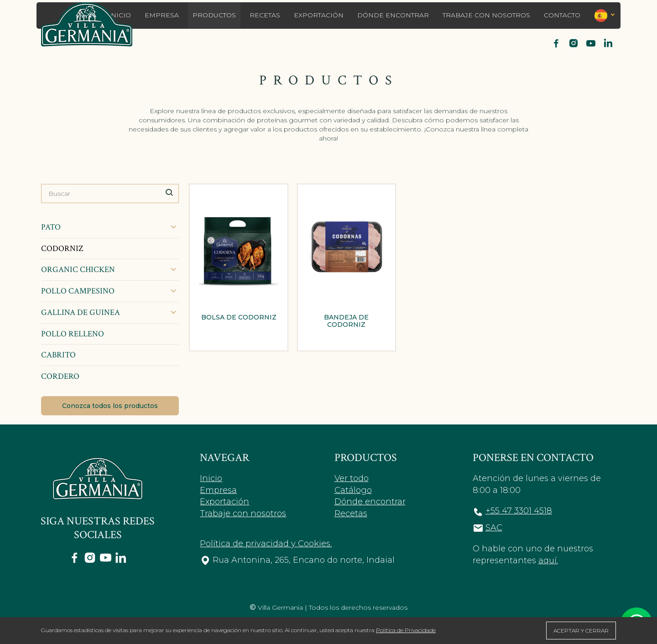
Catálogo (353, 490)
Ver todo (352, 478)
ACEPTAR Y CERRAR (581, 631)
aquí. (548, 560)
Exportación (319, 15)
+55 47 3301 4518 (519, 511)
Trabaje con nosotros (486, 15)
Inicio (211, 478)
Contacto (562, 15)
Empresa (162, 15)
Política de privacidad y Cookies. (266, 544)
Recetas (265, 15)
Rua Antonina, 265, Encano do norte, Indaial (304, 560)
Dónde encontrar (393, 15)
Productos (214, 15)
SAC (494, 528)
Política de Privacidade (406, 630)
